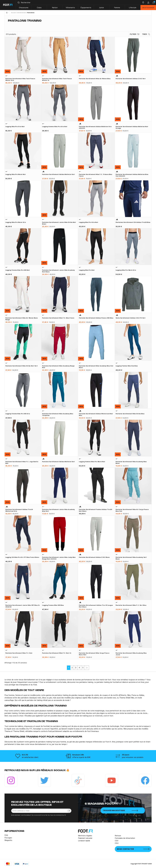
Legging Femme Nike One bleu (127, 366)
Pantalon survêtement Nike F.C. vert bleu (131, 605)
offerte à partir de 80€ (81, 757)
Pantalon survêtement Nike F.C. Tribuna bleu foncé (96, 175)
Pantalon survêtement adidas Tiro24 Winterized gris (19, 510)
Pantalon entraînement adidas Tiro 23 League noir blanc (96, 606)
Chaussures (24, 8)
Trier (146, 34)
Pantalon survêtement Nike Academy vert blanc (131, 558)
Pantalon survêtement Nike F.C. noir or (57, 653)
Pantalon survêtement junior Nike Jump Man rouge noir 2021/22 (59, 558)
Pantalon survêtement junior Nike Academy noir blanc (58, 271)
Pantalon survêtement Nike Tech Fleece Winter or (57, 79)
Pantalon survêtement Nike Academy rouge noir (58, 367)
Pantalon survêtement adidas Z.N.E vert (131, 79)
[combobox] (78, 3)
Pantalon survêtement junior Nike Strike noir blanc (59, 223)
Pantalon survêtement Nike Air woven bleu (95, 79)
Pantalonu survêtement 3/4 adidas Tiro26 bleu (133, 222)
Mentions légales (85, 836)
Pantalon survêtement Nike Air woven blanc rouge (22, 319)
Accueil (13, 13)
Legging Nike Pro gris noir (15, 127)
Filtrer (135, 34)
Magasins (8, 840)
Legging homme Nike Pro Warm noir (92, 462)
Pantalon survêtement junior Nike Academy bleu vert (58, 510)
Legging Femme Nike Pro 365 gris (18, 414)
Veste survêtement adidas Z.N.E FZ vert (131, 318)
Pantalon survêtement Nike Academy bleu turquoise (58, 415)
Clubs (39, 8)
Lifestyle (133, 8)
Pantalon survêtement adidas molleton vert (58, 174)
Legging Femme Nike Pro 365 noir (18, 270)
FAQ (6, 835)
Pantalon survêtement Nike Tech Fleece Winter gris (20, 79)
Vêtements (71, 8)
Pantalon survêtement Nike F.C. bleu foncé (58, 318)
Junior (102, 8)
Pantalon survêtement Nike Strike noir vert (22, 366)
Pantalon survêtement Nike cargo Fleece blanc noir (94, 654)
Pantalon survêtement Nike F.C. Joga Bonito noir (22, 462)
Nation (55, 8)
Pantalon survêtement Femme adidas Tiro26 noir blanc (95, 510)
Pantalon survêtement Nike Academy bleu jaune (131, 654)
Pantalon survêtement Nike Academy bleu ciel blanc (96, 367)
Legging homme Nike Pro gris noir (55, 127)
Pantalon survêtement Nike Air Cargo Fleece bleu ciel (132, 510)
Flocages (8, 838)
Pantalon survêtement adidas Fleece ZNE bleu (96, 318)
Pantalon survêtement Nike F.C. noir (19, 653)
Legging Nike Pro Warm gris (16, 222)
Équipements (86, 8)
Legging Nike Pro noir (87, 270)
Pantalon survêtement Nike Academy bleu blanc (131, 462)
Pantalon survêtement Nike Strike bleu (130, 414)
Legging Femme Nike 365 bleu (53, 605)
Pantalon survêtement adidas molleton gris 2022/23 (95, 127)
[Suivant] (87, 668)
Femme (117, 8)
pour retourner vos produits (133, 757)
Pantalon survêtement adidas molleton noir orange (132, 127)
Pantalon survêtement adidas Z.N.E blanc (94, 557)
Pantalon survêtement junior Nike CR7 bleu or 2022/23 (23, 606)
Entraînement (21, 13)
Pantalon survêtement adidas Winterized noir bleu (96, 415)
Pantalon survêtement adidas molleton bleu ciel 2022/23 (132, 175)
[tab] (78, 25)
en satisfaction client (30, 757)
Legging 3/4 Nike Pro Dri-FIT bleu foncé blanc (22, 557)
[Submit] (19, 3)
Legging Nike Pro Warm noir (16, 174)
